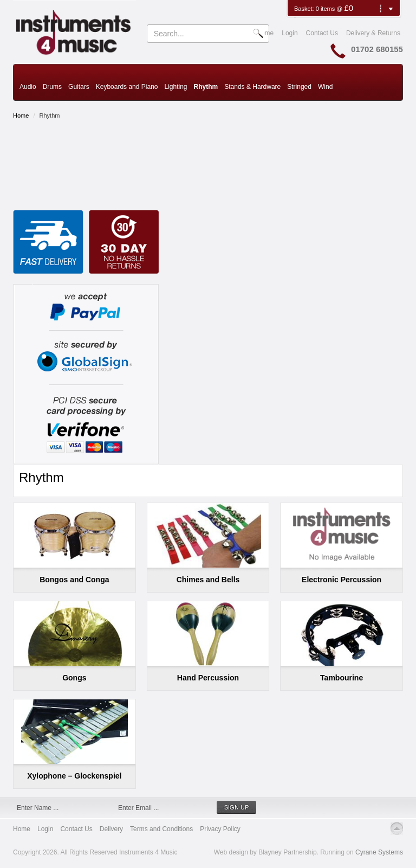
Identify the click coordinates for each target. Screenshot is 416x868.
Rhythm (206, 87)
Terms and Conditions (161, 829)
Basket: (305, 9)
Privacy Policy (220, 829)
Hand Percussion (208, 678)
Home (21, 115)
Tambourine (342, 678)
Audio (28, 87)
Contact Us (322, 33)
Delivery (111, 829)
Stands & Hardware (252, 87)
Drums (52, 87)
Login (290, 33)
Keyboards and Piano (127, 87)
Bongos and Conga (74, 580)
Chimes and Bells (208, 580)
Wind (325, 87)
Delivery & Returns (373, 33)
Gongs (74, 678)
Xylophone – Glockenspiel (74, 776)
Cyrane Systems (379, 852)
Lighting (175, 87)
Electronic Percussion (342, 580)
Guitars (79, 87)
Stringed (299, 87)
